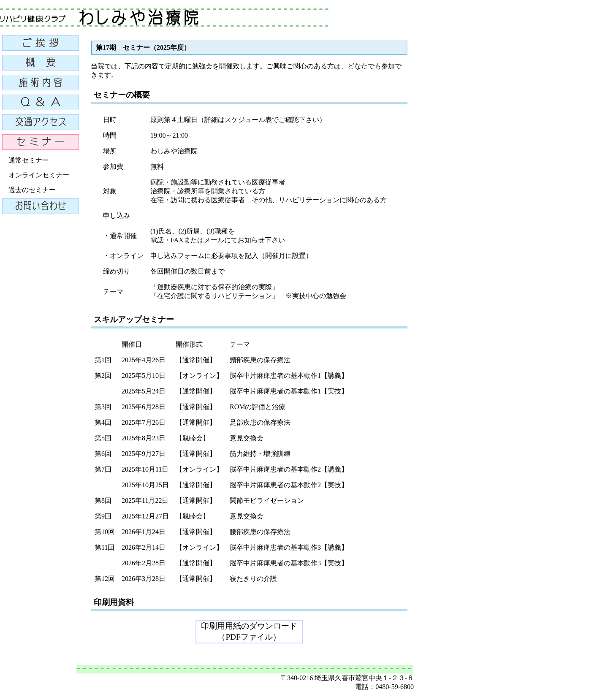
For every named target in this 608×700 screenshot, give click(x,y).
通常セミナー (29, 160)
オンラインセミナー (39, 175)
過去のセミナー (32, 190)
